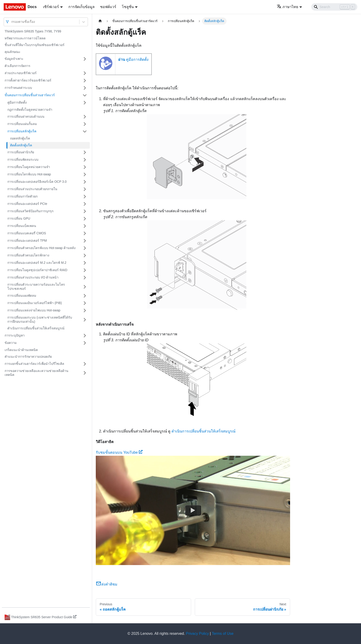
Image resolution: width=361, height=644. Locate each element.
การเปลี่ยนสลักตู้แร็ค (22, 131)
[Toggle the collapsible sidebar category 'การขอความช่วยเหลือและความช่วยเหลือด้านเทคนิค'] (85, 373)
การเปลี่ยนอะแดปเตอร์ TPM (27, 241)
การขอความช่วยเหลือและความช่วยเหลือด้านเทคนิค (36, 373)
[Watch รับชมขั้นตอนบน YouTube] (193, 510)
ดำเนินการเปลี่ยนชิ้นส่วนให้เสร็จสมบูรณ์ (36, 328)
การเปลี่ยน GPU (19, 218)
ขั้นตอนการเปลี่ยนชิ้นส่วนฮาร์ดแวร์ (30, 95)
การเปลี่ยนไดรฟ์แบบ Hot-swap (29, 174)
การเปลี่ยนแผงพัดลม (22, 296)
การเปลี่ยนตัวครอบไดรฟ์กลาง (28, 255)
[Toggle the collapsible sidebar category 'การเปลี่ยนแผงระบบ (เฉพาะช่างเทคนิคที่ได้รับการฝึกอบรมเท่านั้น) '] (85, 320)
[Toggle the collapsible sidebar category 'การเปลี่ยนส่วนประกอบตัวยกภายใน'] (85, 189)
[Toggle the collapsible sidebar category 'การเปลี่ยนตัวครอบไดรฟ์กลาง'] (85, 255)
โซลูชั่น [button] (128, 7)
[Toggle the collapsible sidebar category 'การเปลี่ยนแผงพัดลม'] (85, 296)
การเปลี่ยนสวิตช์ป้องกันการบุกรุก (30, 211)
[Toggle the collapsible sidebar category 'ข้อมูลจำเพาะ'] (85, 59)
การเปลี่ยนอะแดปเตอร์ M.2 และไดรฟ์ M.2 (37, 263)
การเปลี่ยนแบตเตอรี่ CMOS (27, 233)
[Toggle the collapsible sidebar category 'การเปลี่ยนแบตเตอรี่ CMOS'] (85, 233)
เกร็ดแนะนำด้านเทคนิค (21, 350)
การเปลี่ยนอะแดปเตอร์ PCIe (27, 204)
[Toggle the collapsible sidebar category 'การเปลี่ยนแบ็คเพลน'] (85, 226)
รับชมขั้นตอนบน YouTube (119, 452)
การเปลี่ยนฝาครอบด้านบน (26, 116)
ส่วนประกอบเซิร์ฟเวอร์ (21, 73)
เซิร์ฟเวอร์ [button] (51, 7)
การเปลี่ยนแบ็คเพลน (22, 226)
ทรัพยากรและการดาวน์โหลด (25, 38)
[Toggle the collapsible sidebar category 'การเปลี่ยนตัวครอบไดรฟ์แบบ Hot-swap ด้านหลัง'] (85, 248)
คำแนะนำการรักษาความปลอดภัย (28, 357)
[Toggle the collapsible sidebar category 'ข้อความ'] (85, 343)
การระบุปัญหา (15, 335)
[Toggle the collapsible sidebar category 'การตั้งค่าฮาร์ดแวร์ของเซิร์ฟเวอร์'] (85, 81)
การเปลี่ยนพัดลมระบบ (23, 160)
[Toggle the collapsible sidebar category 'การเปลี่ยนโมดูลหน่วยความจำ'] (85, 167)
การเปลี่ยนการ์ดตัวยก (22, 196)
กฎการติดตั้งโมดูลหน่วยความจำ (30, 110)
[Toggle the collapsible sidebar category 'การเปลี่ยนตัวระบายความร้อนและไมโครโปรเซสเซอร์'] (85, 287)
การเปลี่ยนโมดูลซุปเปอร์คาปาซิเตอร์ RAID (37, 270)
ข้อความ (11, 343)
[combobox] (12, 22)
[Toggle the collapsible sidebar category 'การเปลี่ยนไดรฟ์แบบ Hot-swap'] (85, 174)
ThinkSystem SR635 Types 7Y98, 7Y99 (33, 31)
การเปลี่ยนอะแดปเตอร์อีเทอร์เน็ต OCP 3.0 (37, 182)
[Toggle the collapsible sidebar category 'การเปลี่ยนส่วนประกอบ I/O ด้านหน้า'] (85, 278)
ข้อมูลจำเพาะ (14, 59)
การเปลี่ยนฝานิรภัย (21, 152)
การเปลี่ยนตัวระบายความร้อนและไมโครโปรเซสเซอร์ (36, 287)
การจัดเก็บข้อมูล (82, 7)
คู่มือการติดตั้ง (17, 102)
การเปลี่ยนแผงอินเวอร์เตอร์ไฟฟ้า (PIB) (35, 303)
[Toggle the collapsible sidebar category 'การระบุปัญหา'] (85, 336)
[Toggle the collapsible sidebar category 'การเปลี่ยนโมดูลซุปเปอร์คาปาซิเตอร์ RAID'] (85, 270)
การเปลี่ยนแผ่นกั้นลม (22, 124)
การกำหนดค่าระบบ (18, 88)
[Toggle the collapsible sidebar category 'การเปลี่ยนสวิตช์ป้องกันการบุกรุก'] (85, 211)
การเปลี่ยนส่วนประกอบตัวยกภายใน (32, 189)
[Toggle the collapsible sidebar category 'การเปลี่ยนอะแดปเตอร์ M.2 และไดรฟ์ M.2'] (85, 263)
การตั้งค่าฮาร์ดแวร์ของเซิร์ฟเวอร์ (28, 80)
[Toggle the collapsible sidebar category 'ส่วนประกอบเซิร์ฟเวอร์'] (85, 73)
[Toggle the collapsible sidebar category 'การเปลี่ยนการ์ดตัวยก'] (85, 197)
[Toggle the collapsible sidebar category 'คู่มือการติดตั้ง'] (85, 103)
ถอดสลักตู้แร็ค (20, 138)
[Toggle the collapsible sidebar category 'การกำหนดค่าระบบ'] (85, 88)
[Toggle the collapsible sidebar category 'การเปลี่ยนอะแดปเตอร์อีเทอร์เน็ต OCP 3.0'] (85, 182)
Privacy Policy (198, 634)
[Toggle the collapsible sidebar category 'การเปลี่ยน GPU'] (85, 219)
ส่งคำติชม (107, 584)
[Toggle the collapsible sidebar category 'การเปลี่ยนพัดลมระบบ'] (85, 160)
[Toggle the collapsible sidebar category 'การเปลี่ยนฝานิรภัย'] (85, 152)
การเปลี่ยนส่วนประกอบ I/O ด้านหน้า (33, 277)
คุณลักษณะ (13, 52)
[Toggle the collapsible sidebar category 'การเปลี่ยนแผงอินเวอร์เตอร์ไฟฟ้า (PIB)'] (85, 303)
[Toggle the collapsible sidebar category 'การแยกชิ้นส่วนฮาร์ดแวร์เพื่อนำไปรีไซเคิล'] (85, 364)
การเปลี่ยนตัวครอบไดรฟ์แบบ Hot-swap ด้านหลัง (41, 248)
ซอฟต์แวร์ (108, 7)
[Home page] (100, 21)
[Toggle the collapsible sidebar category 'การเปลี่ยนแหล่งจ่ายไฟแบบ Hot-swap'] (85, 310)
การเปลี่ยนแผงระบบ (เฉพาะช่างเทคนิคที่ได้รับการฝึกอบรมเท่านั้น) (40, 319)
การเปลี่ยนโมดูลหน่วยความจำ (29, 167)
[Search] (334, 7)
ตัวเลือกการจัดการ (17, 66)
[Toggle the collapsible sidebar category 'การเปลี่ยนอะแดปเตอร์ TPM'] (85, 241)
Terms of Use (223, 634)
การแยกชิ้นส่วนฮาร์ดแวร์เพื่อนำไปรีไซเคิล (34, 364)
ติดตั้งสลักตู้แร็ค (21, 145)
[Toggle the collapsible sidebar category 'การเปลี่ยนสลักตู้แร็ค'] (85, 131)
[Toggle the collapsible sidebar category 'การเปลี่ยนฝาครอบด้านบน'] (85, 117)
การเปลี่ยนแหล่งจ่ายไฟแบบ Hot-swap (34, 310)
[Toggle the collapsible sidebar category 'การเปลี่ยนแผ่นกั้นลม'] (85, 124)
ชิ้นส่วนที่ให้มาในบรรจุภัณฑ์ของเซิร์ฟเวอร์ (35, 45)
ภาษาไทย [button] (287, 7)
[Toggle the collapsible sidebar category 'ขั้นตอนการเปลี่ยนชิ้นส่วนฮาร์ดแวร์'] (85, 95)
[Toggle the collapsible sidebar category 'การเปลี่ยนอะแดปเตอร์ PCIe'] (85, 204)
